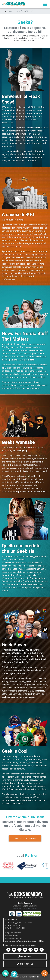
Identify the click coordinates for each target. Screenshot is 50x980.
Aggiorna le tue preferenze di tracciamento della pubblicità (25, 941)
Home (4, 11)
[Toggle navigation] (45, 4)
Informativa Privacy (12, 936)
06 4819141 (25, 956)
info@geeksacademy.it (13, 933)
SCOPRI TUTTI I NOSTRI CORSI (25, 838)
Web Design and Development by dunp (25, 977)
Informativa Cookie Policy (14, 938)
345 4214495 (25, 964)
